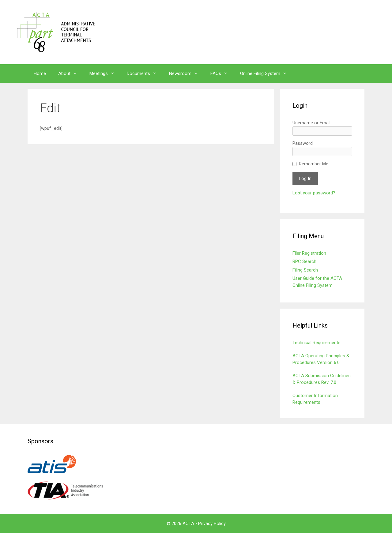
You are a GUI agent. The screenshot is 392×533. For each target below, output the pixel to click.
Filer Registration (309, 253)
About (71, 73)
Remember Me (314, 164)
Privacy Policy (212, 524)
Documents (145, 73)
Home (40, 73)
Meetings (105, 73)
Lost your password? (314, 193)
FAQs (222, 73)
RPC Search (304, 261)
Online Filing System (267, 73)
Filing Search (305, 270)
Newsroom (187, 73)
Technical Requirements (317, 343)
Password (303, 143)
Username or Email (311, 123)
